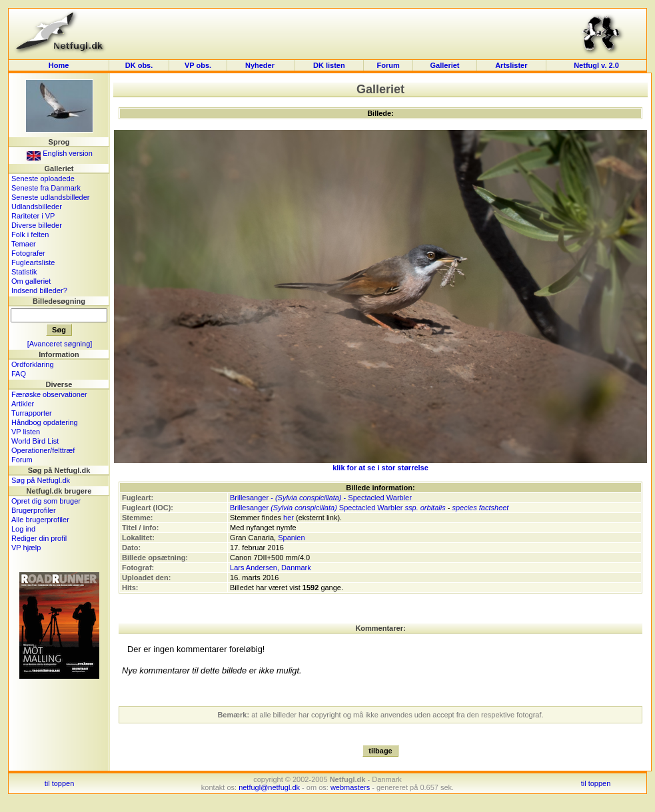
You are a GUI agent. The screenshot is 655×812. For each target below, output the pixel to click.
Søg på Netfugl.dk (41, 480)
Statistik (24, 272)
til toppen (60, 783)
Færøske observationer (49, 394)
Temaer (24, 244)
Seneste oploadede (43, 179)
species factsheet (480, 508)
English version (60, 153)
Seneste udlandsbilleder (50, 197)
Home (59, 65)
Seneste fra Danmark (46, 188)
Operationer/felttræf (43, 450)
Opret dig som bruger (46, 501)
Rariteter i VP (33, 216)
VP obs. (198, 65)
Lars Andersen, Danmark (271, 568)
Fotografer (28, 253)
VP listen (26, 432)
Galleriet (445, 65)
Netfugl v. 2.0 (596, 65)
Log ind (23, 529)
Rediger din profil (39, 538)
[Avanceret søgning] (60, 344)
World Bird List (35, 441)
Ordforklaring (33, 364)
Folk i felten (30, 234)
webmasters (350, 787)
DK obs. (139, 65)
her (289, 518)
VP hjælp (26, 548)
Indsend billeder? (39, 290)
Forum (388, 65)
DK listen (329, 65)
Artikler (23, 404)
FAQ (19, 374)
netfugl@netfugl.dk (269, 787)
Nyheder (261, 65)
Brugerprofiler (34, 510)
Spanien (291, 538)
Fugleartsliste (33, 262)
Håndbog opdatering (45, 422)
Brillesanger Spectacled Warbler (316, 508)
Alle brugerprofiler (40, 520)
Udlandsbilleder (37, 206)
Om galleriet (31, 281)
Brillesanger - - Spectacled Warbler (321, 498)
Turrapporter (32, 413)
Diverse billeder (37, 225)
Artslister (511, 65)
